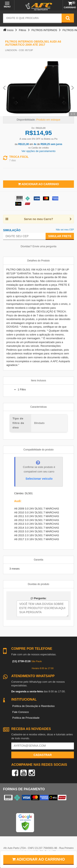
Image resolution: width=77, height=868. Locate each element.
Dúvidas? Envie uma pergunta (38, 246)
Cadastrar (43, 755)
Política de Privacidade (26, 718)
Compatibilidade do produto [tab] (38, 450)
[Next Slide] (73, 87)
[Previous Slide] (4, 87)
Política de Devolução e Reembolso (33, 706)
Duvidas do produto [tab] (38, 584)
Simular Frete (60, 236)
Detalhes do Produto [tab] (38, 261)
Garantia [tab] (38, 560)
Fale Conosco (21, 712)
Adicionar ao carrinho (38, 859)
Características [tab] (38, 407)
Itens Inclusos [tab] (38, 381)
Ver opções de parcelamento (39, 151)
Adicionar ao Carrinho (38, 184)
